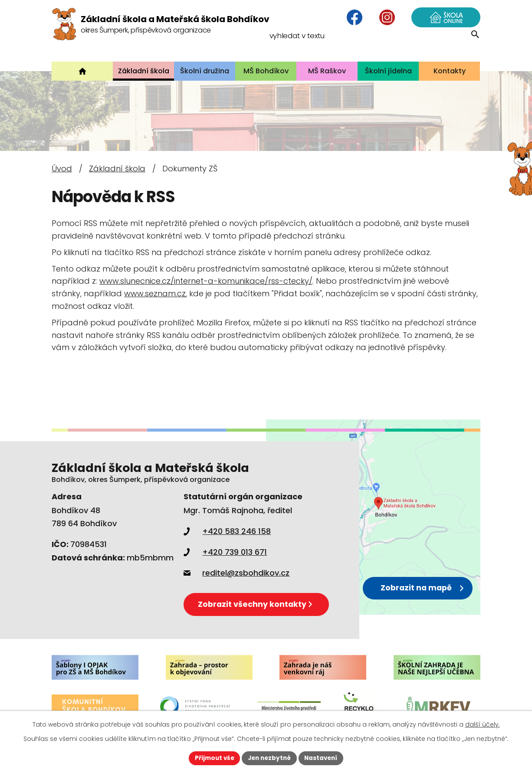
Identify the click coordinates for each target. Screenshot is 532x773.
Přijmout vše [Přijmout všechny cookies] (212, 758)
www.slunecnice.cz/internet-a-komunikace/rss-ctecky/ (206, 281)
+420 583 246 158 (227, 531)
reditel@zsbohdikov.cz (236, 573)
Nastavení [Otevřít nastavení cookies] (323, 758)
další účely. (483, 724)
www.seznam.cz (155, 293)
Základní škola (117, 169)
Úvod (62, 169)
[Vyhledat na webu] (424, 45)
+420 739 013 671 (225, 552)
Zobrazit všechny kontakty (259, 603)
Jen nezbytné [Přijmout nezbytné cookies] (269, 758)
